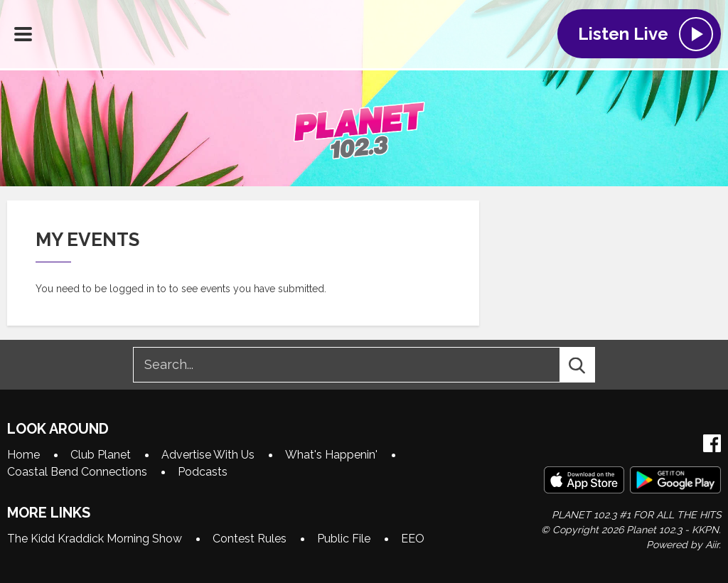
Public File (344, 539)
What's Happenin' (331, 455)
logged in (132, 289)
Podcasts (203, 472)
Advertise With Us (208, 455)
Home (23, 455)
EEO (413, 539)
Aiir (712, 545)
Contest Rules (250, 539)
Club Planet (101, 455)
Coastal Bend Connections (77, 472)
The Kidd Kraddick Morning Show (95, 539)
